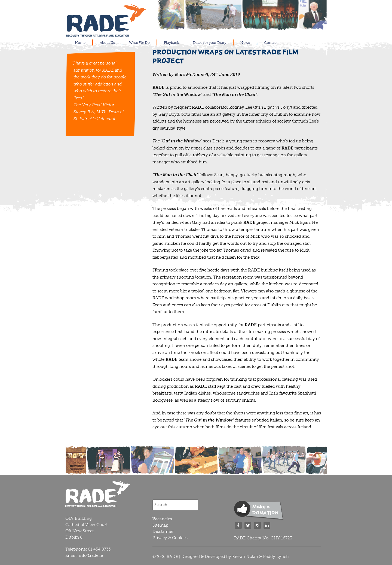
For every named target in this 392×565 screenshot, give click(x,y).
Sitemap (160, 525)
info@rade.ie (91, 555)
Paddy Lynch (276, 557)
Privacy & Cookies (170, 538)
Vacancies (162, 519)
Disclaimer (163, 532)
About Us (107, 43)
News (245, 43)
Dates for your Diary (210, 43)
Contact (271, 43)
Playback (171, 43)
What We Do (139, 43)
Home (80, 43)
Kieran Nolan (245, 557)
